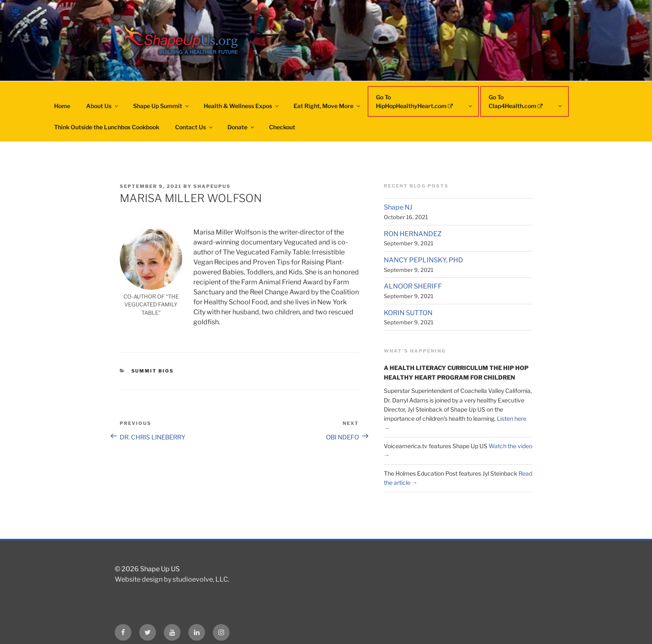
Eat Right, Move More (327, 106)
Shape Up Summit (162, 106)
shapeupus (212, 186)
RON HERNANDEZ (413, 234)
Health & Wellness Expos (242, 106)
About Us (103, 106)
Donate (241, 127)
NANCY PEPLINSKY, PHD (424, 260)
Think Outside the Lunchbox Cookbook (107, 127)
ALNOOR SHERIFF (413, 286)
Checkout (282, 127)
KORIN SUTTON (408, 313)
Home (62, 106)
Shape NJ (398, 207)
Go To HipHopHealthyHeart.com (425, 101)
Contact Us (194, 127)
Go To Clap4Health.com (526, 101)
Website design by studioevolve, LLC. (172, 579)
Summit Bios (153, 371)
